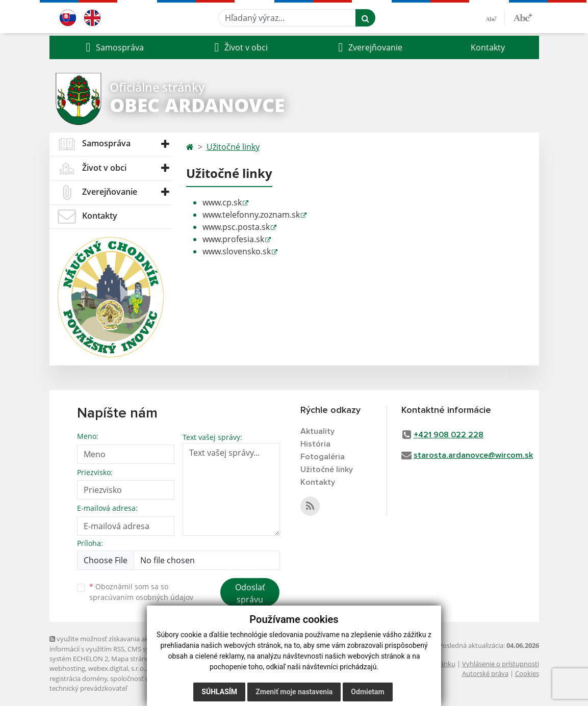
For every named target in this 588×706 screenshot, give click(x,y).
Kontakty (488, 47)
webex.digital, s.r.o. (117, 668)
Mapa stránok (132, 659)
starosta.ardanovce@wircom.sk (473, 455)
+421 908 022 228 (449, 435)
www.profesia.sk (233, 239)
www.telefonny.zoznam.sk (251, 215)
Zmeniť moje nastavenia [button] (294, 692)
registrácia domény (78, 678)
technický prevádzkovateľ (88, 688)
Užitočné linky (233, 147)
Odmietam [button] (367, 692)
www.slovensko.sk (237, 251)
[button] (114, 47)
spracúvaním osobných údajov (141, 597)
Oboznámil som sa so (141, 592)
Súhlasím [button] (219, 692)
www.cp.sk (222, 202)
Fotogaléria (323, 457)
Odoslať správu (250, 593)
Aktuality (317, 431)
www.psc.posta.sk (236, 227)
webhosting (67, 668)
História (315, 444)
